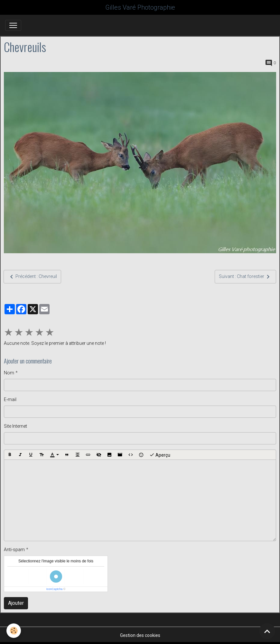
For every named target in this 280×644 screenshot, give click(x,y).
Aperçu (160, 455)
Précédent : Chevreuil (32, 277)
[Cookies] (14, 631)
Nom (9, 373)
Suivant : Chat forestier (245, 277)
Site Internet (15, 426)
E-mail (10, 399)
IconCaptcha (55, 589)
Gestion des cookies (140, 635)
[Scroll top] (267, 631)
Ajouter (16, 603)
